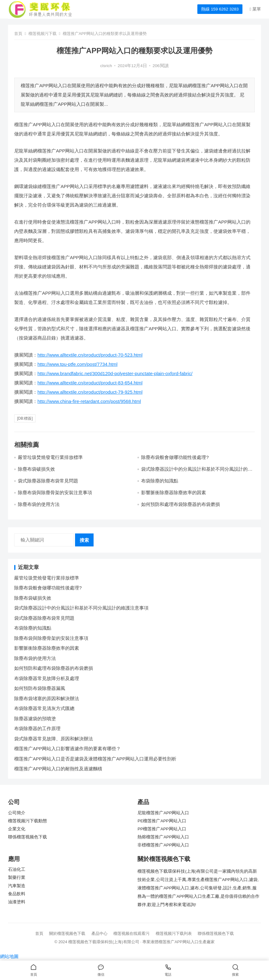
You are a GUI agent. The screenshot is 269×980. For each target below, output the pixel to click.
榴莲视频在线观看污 (131, 933)
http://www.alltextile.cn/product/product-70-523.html (90, 355)
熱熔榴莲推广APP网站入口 (163, 837)
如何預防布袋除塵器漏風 (40, 688)
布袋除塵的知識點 (160, 481)
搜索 (84, 540)
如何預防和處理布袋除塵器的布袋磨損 (181, 504)
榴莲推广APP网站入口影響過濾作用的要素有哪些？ (67, 749)
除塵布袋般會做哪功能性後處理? (175, 457)
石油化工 (17, 869)
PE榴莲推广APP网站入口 (162, 821)
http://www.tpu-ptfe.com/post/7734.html (77, 364)
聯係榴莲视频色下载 (27, 837)
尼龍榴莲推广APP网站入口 (163, 813)
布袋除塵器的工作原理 (37, 728)
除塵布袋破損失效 (36, 469)
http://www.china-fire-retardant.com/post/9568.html (89, 401)
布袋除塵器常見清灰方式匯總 (44, 708)
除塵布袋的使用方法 (39, 504)
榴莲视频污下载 (42, 34)
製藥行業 (17, 877)
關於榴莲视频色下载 (67, 933)
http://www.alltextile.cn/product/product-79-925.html (90, 392)
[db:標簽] (25, 418)
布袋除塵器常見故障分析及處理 (47, 678)
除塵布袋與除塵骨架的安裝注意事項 (55, 492)
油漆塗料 (17, 902)
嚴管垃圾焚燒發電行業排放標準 (50, 457)
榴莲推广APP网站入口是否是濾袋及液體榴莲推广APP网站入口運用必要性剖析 (95, 759)
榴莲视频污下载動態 (27, 821)
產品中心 (99, 933)
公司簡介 (17, 813)
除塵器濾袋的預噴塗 (35, 719)
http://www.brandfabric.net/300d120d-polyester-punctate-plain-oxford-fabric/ (115, 373)
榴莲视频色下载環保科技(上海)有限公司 (104, 942)
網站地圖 (9, 956)
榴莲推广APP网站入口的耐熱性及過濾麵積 (58, 769)
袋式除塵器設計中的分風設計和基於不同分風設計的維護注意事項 (81, 608)
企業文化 (17, 829)
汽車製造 (17, 886)
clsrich (106, 66)
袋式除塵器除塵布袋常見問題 (48, 481)
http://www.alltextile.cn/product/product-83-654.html (90, 383)
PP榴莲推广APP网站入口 (162, 829)
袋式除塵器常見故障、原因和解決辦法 (54, 739)
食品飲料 (17, 894)
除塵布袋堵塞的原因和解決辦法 (47, 698)
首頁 (18, 34)
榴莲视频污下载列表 (174, 933)
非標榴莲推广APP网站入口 (163, 845)
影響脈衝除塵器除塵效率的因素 (174, 492)
